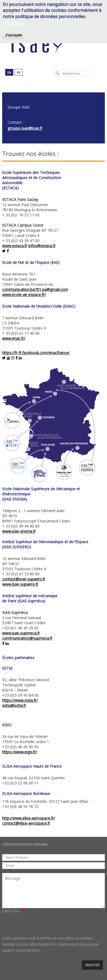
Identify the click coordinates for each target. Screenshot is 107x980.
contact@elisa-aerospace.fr (26, 823)
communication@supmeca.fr (27, 638)
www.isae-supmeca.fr (21, 633)
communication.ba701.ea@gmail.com (35, 289)
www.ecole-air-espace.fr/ (24, 295)
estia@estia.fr (14, 705)
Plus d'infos (13, 24)
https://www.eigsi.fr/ (20, 752)
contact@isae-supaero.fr (24, 579)
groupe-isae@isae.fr (25, 128)
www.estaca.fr (15, 246)
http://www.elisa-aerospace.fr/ (29, 818)
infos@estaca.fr (42, 246)
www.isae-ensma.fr (19, 531)
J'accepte (14, 35)
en (9, 73)
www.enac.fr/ (14, 338)
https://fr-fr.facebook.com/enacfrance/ (36, 353)
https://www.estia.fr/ (20, 700)
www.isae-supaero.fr (20, 584)
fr (19, 73)
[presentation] (43, 925)
